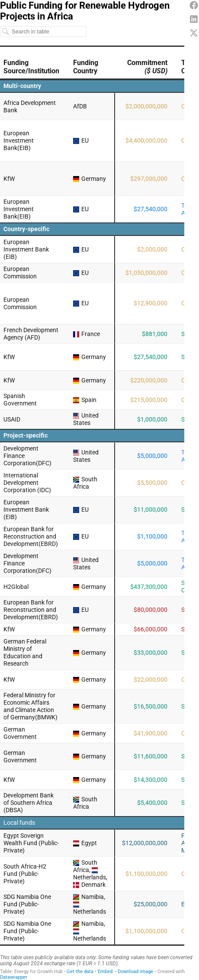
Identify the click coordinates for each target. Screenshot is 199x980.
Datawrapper (14, 977)
